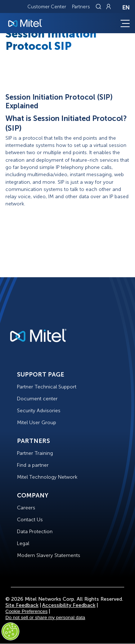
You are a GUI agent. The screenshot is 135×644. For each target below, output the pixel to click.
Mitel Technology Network (47, 477)
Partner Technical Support (47, 387)
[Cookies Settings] (10, 631)
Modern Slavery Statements (49, 555)
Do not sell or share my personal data (45, 617)
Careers (26, 508)
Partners (81, 7)
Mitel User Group (37, 423)
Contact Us (30, 520)
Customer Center (47, 7)
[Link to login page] (108, 6)
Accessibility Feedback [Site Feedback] (69, 605)
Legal (23, 543)
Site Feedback (22, 605)
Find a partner (33, 465)
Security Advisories (39, 411)
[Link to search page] (99, 6)
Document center (37, 399)
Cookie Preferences (26, 611)
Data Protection (35, 532)
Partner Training (35, 453)
